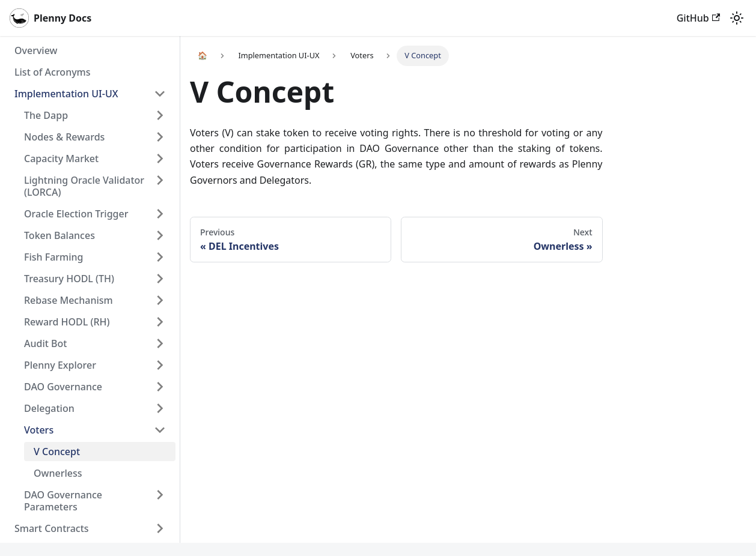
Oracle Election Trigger (76, 214)
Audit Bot (45, 343)
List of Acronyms (53, 72)
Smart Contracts (52, 528)
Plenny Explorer (60, 365)
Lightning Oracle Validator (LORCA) (84, 186)
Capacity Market (61, 159)
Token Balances (59, 235)
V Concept (57, 452)
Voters (39, 430)
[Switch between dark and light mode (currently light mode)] (737, 18)
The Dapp (46, 115)
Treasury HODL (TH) (69, 279)
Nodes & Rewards (64, 137)
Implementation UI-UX (66, 94)
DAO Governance (63, 387)
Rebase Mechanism (69, 300)
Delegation (49, 408)
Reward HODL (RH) (67, 322)
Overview (36, 50)
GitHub (698, 18)
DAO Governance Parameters (63, 501)
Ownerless (58, 473)
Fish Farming (54, 257)
